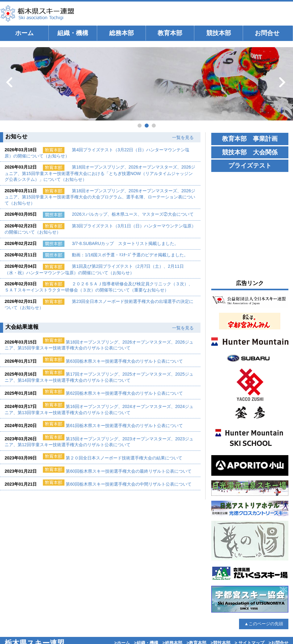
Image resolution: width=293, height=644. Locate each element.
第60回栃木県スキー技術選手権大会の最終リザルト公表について (129, 471)
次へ (283, 82)
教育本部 (170, 33)
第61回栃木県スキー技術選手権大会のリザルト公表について (124, 426)
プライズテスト (250, 165)
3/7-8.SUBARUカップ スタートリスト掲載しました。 (125, 243)
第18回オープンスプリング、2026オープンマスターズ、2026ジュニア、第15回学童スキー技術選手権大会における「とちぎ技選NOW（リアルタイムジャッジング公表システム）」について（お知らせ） (100, 173)
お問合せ (267, 33)
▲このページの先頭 (264, 624)
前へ (10, 82)
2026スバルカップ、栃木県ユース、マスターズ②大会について (133, 214)
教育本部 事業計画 (250, 139)
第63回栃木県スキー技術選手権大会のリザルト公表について (124, 361)
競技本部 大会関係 (250, 152)
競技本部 (219, 33)
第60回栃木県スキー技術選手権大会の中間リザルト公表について (129, 484)
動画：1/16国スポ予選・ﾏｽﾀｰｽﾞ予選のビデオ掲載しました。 (130, 255)
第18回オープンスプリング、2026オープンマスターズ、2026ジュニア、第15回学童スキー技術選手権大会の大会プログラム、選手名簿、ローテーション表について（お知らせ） (100, 197)
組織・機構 (73, 33)
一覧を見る (183, 137)
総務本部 (122, 33)
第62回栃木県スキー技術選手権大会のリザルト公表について (124, 393)
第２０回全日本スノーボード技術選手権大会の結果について (124, 458)
